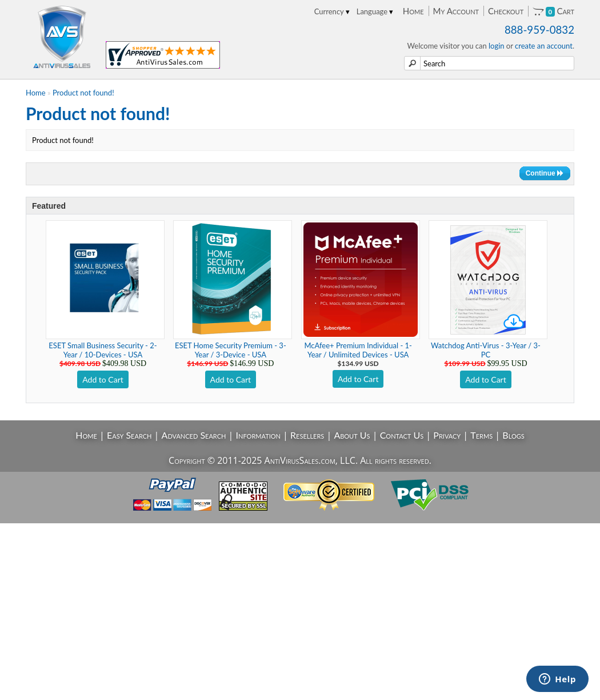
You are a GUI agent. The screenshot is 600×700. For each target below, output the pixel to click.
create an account (544, 46)
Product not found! (83, 93)
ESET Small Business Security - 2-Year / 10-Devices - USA (103, 350)
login (497, 46)
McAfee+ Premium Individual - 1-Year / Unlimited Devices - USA (358, 350)
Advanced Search (194, 435)
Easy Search (129, 435)
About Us (352, 435)
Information (258, 435)
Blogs (513, 435)
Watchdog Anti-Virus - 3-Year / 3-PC (486, 350)
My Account (456, 11)
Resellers (307, 435)
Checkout (506, 11)
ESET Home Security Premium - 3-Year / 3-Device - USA (231, 350)
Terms (481, 435)
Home (413, 11)
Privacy (447, 435)
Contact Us (402, 435)
